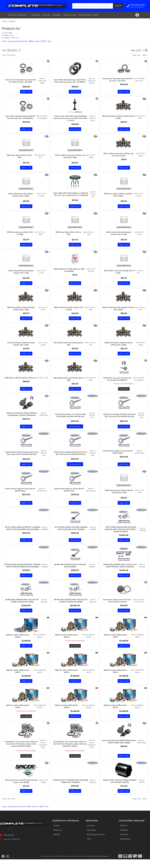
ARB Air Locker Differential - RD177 (116, 714)
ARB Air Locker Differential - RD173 (67, 679)
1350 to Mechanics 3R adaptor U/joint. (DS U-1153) (119, 311)
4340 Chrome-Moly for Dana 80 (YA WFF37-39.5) (21, 493)
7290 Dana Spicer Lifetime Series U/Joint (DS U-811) (120, 495)
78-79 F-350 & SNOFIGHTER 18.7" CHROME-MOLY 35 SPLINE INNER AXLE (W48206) (23, 533)
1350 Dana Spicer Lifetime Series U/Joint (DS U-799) (21, 311)
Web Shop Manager (101, 865)
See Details (124, 392)
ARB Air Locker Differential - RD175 (19, 714)
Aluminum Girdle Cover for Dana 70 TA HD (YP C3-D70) (118, 608)
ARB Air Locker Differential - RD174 (116, 679)
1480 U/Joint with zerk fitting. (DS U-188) (69, 382)
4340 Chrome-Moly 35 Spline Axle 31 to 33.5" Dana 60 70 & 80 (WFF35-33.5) (120, 418)
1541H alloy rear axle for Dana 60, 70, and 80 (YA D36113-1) (118, 382)
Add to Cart (26, 285)
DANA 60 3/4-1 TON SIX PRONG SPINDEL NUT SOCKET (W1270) (120, 790)
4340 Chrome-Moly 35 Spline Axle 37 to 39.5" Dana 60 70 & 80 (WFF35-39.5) (71, 456)
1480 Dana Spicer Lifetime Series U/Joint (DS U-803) (119, 346)
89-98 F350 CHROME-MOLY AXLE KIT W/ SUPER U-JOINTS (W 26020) (71, 608)
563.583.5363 (9, 844)
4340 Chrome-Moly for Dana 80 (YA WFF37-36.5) (118, 455)
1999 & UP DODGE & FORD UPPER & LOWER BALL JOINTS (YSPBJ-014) (22, 418)
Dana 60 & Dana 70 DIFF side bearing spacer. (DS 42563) (22, 790)
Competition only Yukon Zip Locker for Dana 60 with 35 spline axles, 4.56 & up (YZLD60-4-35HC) (70, 752)
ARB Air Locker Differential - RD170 (67, 644)
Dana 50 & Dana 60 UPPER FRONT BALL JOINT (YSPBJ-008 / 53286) (120, 751)
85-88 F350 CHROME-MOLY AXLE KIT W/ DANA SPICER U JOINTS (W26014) (120, 570)
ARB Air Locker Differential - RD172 (19, 679)
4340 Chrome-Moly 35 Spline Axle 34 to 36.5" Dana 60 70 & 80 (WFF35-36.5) (22, 456)
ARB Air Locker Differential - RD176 (67, 714)
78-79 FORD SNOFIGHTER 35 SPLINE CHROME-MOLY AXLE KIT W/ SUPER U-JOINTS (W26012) (121, 533)
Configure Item (75, 429)
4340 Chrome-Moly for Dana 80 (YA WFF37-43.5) (69, 493)
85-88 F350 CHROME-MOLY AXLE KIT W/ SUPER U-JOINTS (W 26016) (23, 608)
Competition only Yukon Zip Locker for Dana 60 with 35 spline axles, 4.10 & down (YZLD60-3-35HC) (22, 752)
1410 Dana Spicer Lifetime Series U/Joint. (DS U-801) (21, 346)
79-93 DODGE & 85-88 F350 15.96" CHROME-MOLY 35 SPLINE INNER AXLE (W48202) (23, 571)
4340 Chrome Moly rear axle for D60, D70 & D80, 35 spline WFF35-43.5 (71, 418)
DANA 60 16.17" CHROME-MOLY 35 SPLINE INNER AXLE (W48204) (71, 790)
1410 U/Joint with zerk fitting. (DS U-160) (69, 346)
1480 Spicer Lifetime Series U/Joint (20, 382)
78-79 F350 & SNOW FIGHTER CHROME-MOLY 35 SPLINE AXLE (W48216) (72, 533)
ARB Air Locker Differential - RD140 (19, 644)
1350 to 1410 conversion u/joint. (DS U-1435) (69, 311)
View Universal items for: (27, 815)
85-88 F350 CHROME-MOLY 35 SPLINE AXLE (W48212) (71, 570)
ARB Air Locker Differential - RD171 (116, 644)
